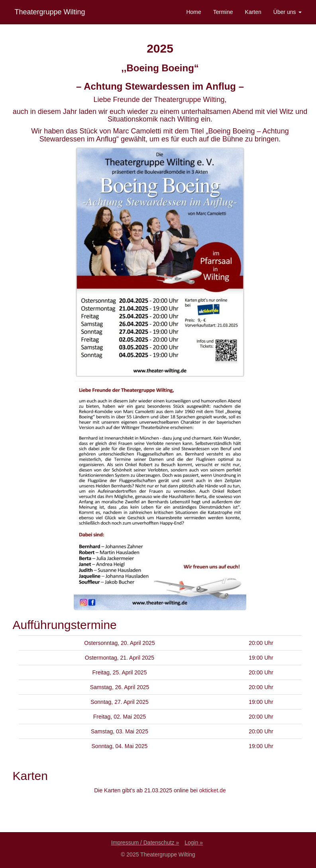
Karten (253, 12)
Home (193, 12)
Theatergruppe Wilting (50, 12)
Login (191, 843)
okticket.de (213, 790)
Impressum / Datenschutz (143, 843)
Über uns (288, 12)
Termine (223, 12)
